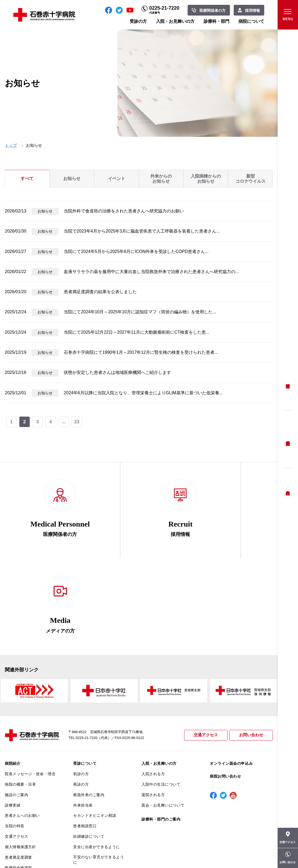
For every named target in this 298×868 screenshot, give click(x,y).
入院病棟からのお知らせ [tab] (206, 179)
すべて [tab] (27, 179)
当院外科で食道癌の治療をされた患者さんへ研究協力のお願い (124, 211)
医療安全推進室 (18, 775)
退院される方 (153, 703)
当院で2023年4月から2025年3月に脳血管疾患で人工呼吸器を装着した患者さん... (142, 231)
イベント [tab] (117, 179)
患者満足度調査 (18, 765)
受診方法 (288, 382)
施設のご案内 (16, 703)
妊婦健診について (89, 744)
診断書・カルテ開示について (98, 781)
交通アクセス (206, 643)
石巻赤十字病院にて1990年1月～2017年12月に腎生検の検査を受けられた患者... (141, 352)
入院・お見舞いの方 (175, 21)
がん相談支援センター (24, 811)
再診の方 (81, 692)
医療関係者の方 (213, 10)
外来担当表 (83, 713)
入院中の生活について (161, 692)
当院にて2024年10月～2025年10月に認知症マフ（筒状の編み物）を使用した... (140, 312)
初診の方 (81, 682)
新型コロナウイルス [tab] (251, 179)
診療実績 (13, 713)
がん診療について (20, 790)
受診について (85, 671)
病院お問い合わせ (225, 684)
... (64, 422)
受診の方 (138, 21)
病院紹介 (13, 671)
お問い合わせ (251, 643)
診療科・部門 (217, 21)
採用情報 (252, 10)
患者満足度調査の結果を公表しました (100, 292)
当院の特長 (15, 734)
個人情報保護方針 (20, 755)
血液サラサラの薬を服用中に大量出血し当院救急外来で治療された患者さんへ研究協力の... (151, 272)
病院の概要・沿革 (20, 692)
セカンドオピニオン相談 (95, 723)
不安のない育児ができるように (98, 767)
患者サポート (85, 791)
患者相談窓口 (85, 734)
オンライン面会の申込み (231, 671)
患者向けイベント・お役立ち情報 (30, 823)
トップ (11, 145)
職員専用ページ (255, 852)
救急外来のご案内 (89, 703)
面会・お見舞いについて (163, 713)
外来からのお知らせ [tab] (161, 179)
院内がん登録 (16, 800)
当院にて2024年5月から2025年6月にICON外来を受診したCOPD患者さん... (136, 251)
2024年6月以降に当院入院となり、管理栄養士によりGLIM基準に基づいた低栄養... (143, 393)
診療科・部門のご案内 (161, 727)
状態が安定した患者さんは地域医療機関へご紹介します (117, 372)
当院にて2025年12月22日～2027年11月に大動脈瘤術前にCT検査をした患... (137, 332)
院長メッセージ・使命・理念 (30, 682)
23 (77, 422)
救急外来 (288, 486)
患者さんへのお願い (22, 723)
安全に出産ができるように (97, 755)
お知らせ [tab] (72, 179)
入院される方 (153, 682)
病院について (251, 21)
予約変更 (288, 439)
